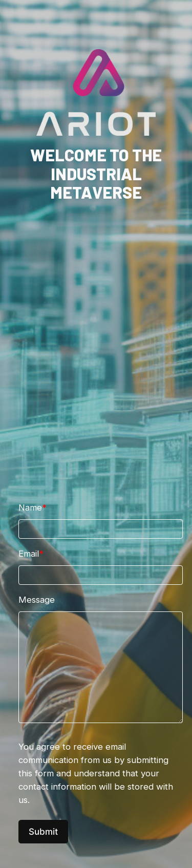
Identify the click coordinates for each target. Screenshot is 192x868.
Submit (43, 832)
